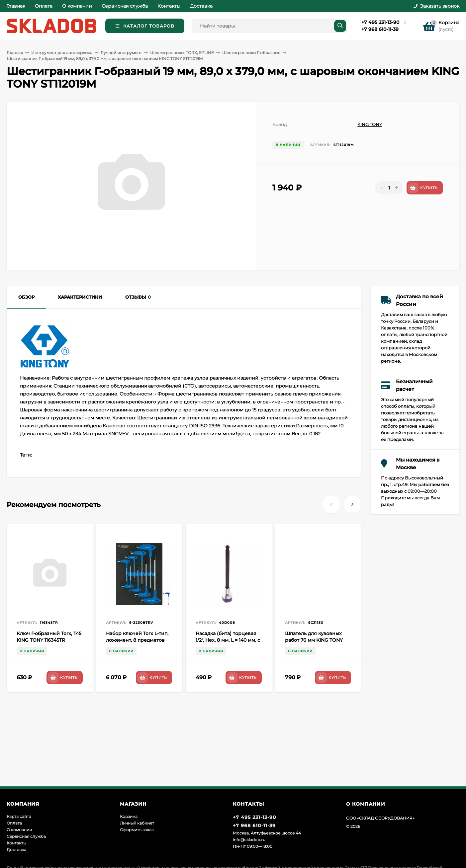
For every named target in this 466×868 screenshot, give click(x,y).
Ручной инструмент (121, 53)
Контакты (169, 6)
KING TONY (370, 124)
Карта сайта (19, 816)
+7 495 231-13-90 (380, 22)
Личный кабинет (137, 823)
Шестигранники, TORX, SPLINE (182, 53)
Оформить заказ (137, 830)
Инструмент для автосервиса (62, 53)
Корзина (129, 816)
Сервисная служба (125, 6)
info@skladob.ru (249, 840)
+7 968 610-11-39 (380, 29)
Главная (16, 6)
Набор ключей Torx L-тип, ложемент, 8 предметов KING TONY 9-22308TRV (137, 640)
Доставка (201, 6)
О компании (77, 6)
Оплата (44, 6)
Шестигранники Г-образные (251, 53)
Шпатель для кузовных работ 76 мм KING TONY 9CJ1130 (314, 640)
